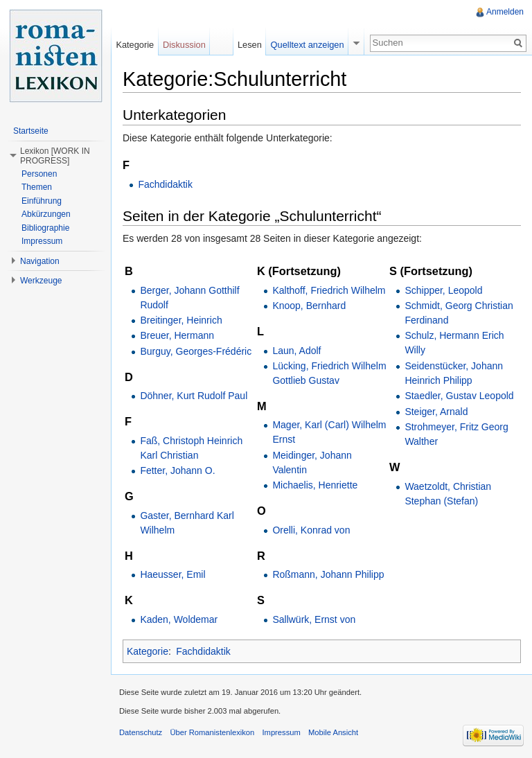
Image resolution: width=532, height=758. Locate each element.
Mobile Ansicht (333, 732)
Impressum (42, 241)
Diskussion (184, 45)
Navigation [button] (40, 261)
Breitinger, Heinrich (181, 320)
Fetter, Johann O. (177, 470)
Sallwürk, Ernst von (314, 619)
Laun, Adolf (296, 351)
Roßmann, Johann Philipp (328, 574)
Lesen (250, 45)
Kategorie (148, 651)
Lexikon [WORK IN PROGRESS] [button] (55, 156)
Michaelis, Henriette (315, 485)
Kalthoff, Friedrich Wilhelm (329, 290)
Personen (39, 174)
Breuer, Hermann (177, 335)
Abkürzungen (46, 214)
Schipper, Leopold (443, 290)
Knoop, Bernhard (309, 306)
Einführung (42, 201)
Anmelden (505, 12)
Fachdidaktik (165, 184)
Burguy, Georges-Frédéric (196, 351)
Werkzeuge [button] (41, 281)
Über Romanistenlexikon (212, 732)
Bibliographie (45, 228)
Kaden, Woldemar (179, 619)
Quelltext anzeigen (308, 45)
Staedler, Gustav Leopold (459, 396)
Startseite (31, 131)
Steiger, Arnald (436, 412)
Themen (37, 187)
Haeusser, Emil (172, 574)
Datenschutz (141, 732)
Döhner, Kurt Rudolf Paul (194, 396)
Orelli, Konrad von (311, 530)
